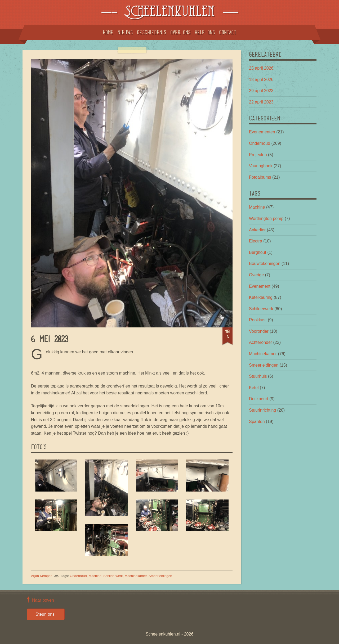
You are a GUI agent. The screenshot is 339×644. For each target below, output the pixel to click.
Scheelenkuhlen (169, 13)
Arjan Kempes (42, 576)
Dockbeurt (259, 399)
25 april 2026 (261, 68)
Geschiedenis (151, 32)
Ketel (254, 388)
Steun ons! (46, 614)
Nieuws (125, 32)
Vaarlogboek (261, 166)
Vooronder (259, 331)
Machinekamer (136, 576)
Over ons (180, 32)
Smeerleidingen (160, 576)
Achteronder (260, 342)
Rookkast (258, 320)
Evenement (260, 286)
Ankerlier (257, 230)
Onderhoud (78, 576)
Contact (228, 32)
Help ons (205, 32)
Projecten (258, 155)
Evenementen (262, 132)
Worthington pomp (266, 219)
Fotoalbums (260, 177)
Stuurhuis (258, 376)
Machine (95, 576)
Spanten (257, 422)
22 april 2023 (261, 102)
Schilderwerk (113, 576)
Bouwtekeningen (265, 264)
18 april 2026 (261, 80)
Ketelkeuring (261, 297)
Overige (256, 275)
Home (108, 32)
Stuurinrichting (262, 410)
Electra (256, 241)
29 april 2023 (261, 91)
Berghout (258, 252)
